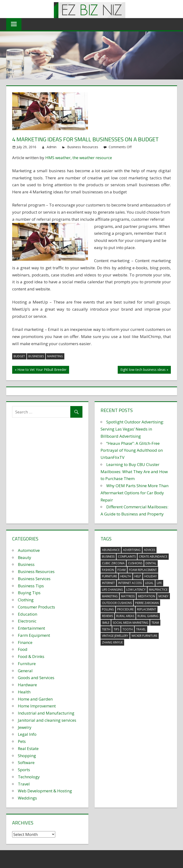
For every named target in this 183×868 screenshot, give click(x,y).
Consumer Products (36, 607)
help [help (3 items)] (138, 576)
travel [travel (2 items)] (141, 629)
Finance (25, 642)
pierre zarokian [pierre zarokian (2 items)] (147, 603)
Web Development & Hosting (45, 791)
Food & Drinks (31, 656)
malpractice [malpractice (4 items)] (158, 590)
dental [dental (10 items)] (151, 563)
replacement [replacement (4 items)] (147, 609)
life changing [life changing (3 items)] (112, 590)
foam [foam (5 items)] (122, 570)
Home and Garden (35, 699)
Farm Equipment (34, 635)
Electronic (27, 621)
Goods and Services (36, 678)
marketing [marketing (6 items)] (110, 596)
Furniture (27, 664)
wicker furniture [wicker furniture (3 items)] (144, 636)
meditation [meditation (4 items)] (147, 596)
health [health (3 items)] (126, 576)
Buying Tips (29, 593)
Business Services (34, 579)
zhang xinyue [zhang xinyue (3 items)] (112, 642)
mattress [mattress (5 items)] (128, 596)
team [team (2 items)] (155, 623)
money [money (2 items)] (163, 596)
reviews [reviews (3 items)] (107, 616)
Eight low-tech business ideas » (144, 370)
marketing (55, 356)
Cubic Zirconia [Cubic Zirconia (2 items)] (113, 563)
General (25, 671)
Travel (24, 784)
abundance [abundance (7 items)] (111, 550)
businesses (36, 356)
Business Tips (31, 586)
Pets (22, 741)
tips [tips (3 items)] (116, 629)
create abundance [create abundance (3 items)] (153, 557)
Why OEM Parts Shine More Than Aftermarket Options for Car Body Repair (135, 493)
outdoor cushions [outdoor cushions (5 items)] (117, 603)
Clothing (26, 600)
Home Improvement (37, 706)
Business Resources (83, 147)
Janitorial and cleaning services (47, 720)
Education (28, 614)
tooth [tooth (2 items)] (128, 629)
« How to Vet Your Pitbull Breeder (41, 370)
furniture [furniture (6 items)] (109, 576)
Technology (29, 777)
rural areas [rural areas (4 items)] (125, 616)
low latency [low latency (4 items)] (136, 590)
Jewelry (25, 727)
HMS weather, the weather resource (79, 158)
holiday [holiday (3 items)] (151, 576)
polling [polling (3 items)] (108, 609)
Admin (52, 147)
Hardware (27, 685)
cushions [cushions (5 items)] (135, 563)
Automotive (29, 550)
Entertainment (31, 628)
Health (24, 692)
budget (19, 356)
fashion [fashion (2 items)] (108, 570)
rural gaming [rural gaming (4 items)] (148, 616)
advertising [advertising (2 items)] (132, 550)
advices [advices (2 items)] (150, 550)
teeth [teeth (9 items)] (106, 629)
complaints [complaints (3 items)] (127, 557)
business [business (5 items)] (108, 557)
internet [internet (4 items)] (108, 583)
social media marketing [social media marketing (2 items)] (130, 623)
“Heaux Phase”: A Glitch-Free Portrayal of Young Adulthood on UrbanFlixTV (132, 450)
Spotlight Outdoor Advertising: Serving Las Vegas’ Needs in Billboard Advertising (132, 429)
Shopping (27, 756)
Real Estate (28, 748)
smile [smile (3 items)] (106, 623)
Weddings (27, 798)
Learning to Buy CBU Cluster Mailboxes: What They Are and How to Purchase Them (134, 472)
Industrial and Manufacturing (46, 713)
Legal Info (27, 734)
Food (23, 649)
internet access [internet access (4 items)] (130, 583)
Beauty (25, 557)
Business (26, 564)
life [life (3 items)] (159, 583)
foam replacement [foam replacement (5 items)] (143, 570)
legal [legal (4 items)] (149, 583)
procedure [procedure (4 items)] (125, 609)
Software (26, 763)
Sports (24, 770)
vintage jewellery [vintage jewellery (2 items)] (115, 636)
